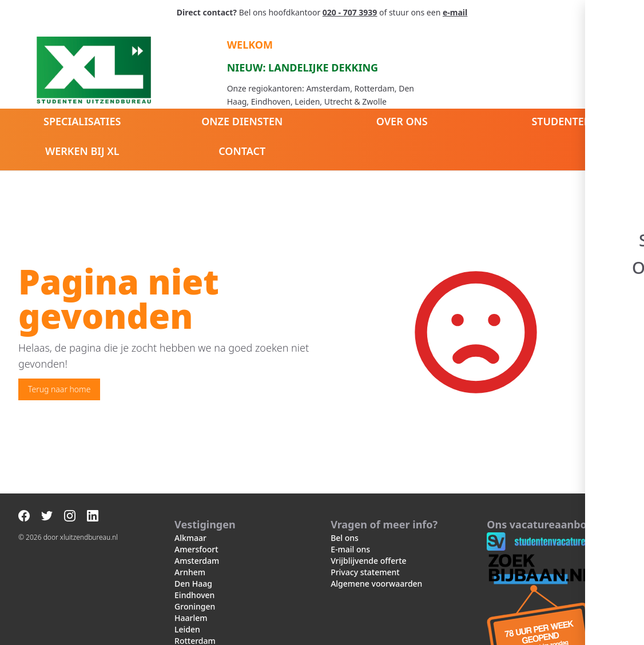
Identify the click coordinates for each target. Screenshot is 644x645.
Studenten (562, 121)
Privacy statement (365, 572)
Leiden (187, 629)
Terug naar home (59, 389)
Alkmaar (190, 538)
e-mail (455, 12)
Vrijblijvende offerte (368, 561)
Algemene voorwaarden (376, 584)
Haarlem (191, 618)
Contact (242, 151)
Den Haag (193, 584)
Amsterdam (197, 561)
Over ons (402, 121)
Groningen (195, 606)
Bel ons (345, 538)
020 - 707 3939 (350, 12)
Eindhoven (194, 595)
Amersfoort (196, 549)
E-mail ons (350, 549)
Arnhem (190, 572)
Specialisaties (82, 121)
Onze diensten (242, 121)
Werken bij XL (82, 151)
